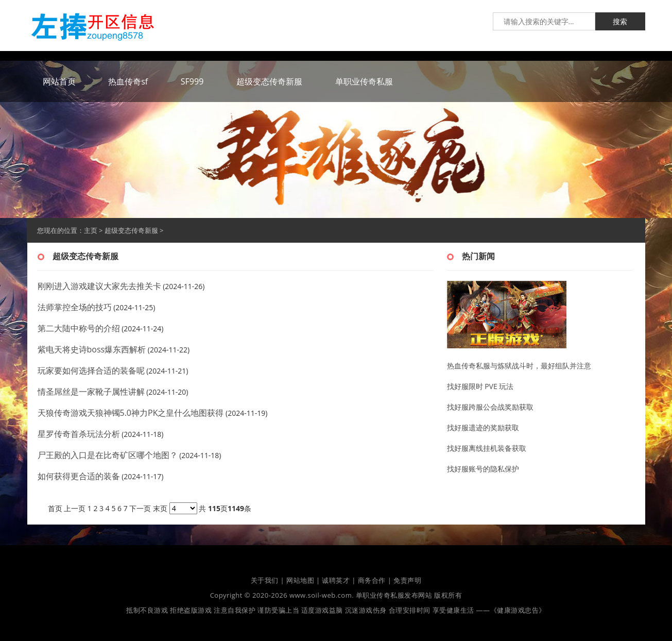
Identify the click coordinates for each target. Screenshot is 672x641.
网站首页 (59, 81)
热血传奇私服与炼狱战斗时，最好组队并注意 (519, 366)
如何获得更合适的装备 (79, 476)
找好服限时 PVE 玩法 (480, 386)
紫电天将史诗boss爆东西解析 (92, 349)
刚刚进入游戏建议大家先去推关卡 (99, 286)
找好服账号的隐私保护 (483, 469)
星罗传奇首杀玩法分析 (79, 434)
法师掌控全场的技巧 (75, 307)
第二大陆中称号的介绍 (79, 328)
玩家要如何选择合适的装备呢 (91, 370)
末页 (160, 508)
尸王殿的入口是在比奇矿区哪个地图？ (108, 455)
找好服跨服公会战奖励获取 (490, 407)
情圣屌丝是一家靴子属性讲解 (91, 392)
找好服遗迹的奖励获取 (483, 427)
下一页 (140, 508)
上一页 (75, 508)
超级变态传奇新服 (131, 230)
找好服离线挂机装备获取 (487, 448)
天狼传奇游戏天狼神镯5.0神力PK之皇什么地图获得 (131, 413)
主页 (91, 230)
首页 (55, 508)
